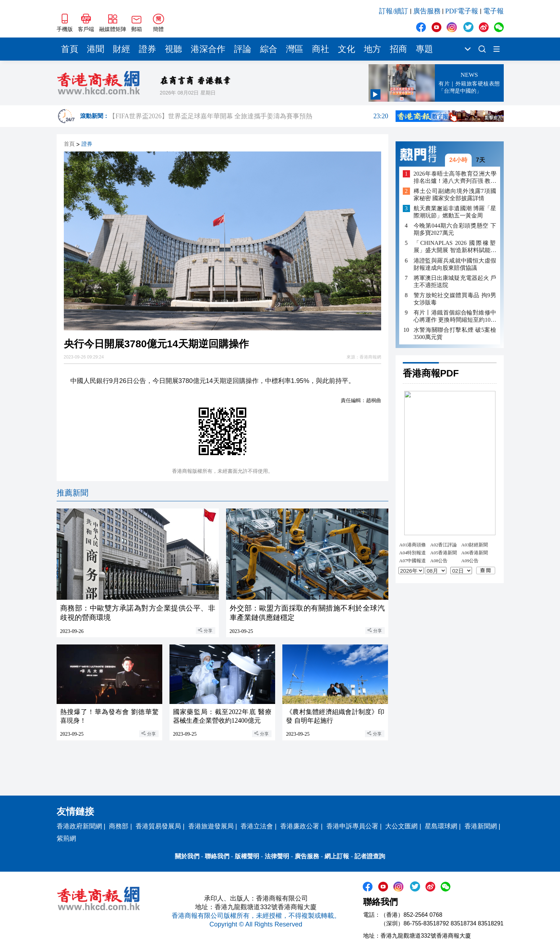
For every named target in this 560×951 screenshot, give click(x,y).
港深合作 (208, 49)
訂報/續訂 (394, 11)
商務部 (119, 826)
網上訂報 (337, 856)
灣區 (295, 49)
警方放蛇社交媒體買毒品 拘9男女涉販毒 (455, 299)
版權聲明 (247, 856)
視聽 (173, 49)
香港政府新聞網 (79, 826)
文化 (347, 49)
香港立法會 (257, 826)
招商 (398, 49)
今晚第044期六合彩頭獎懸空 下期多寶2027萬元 (455, 229)
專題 (424, 49)
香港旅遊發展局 (211, 826)
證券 (147, 49)
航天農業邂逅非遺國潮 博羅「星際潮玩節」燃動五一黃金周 (455, 212)
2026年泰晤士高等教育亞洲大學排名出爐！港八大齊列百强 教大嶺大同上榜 (455, 178)
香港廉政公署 (300, 826)
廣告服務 (427, 11)
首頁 (70, 49)
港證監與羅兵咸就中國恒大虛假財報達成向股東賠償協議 (455, 264)
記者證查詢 (370, 856)
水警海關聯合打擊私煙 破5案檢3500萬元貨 (455, 333)
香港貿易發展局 (158, 826)
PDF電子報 (462, 11)
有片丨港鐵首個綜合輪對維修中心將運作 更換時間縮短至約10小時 (455, 316)
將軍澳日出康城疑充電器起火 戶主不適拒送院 (455, 281)
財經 (122, 49)
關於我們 (187, 856)
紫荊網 (66, 838)
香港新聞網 (481, 826)
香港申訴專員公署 (352, 826)
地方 (372, 49)
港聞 (96, 49)
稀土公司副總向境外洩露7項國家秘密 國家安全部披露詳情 (455, 195)
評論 (243, 49)
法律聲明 (277, 856)
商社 (321, 49)
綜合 (269, 49)
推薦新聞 (72, 493)
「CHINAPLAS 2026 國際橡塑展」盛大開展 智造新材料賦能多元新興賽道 (455, 247)
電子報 (493, 11)
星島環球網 (441, 826)
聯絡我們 (217, 856)
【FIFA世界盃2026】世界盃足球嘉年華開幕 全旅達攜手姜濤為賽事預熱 (248, 116)
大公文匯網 (401, 826)
